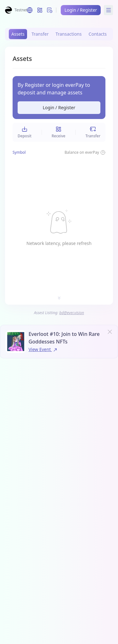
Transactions (69, 34)
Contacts (98, 34)
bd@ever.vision (72, 313)
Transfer (40, 34)
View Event (43, 349)
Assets (18, 34)
